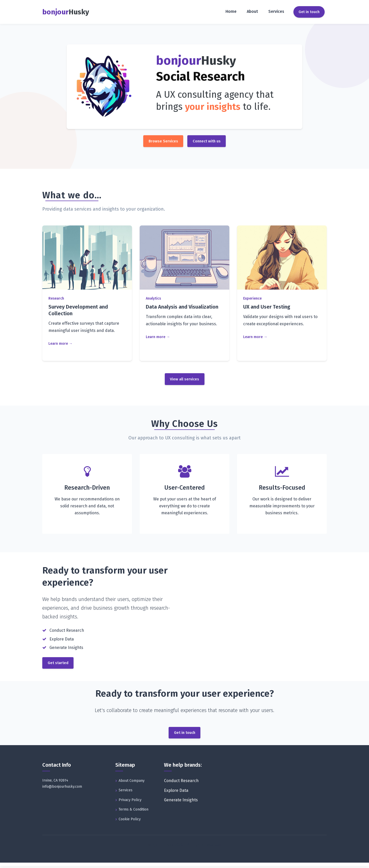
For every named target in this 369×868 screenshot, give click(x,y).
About (252, 11)
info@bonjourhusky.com (62, 792)
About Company (132, 786)
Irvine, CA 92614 (55, 786)
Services (276, 11)
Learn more (58, 344)
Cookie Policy (130, 825)
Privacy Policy (130, 805)
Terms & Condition (134, 815)
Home (231, 11)
